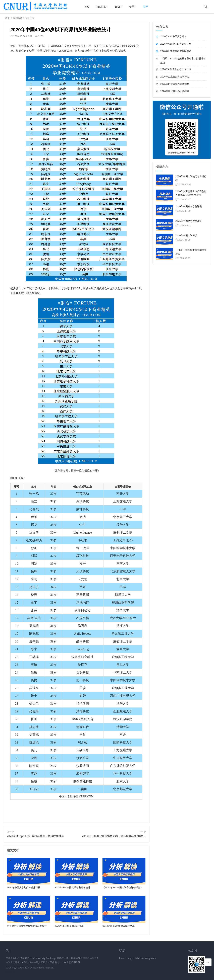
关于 (146, 7)
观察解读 (18, 18)
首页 (87, 7)
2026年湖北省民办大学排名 (175, 91)
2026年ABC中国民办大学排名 (176, 44)
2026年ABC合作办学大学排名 (176, 69)
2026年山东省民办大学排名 (175, 77)
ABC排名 (101, 7)
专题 (132, 7)
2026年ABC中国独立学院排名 (176, 51)
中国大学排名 (90, 958)
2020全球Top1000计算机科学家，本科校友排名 (35, 836)
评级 (118, 7)
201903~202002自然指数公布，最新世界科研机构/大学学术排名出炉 (123, 836)
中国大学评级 (13, 962)
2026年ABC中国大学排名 (173, 36)
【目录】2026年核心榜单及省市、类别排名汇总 (183, 60)
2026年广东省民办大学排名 (175, 84)
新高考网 (10, 972)
